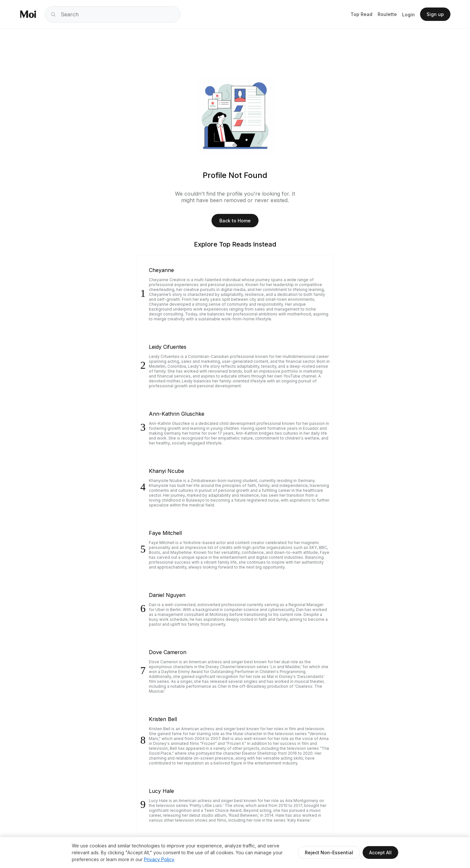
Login (408, 15)
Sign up (435, 14)
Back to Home (235, 221)
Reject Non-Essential (329, 852)
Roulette (387, 14)
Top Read (361, 14)
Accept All (380, 852)
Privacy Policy (159, 859)
